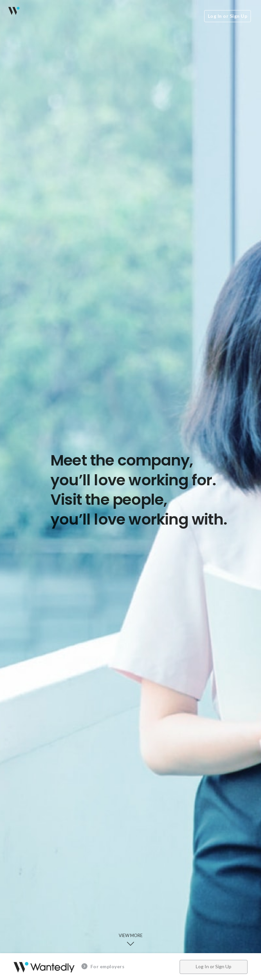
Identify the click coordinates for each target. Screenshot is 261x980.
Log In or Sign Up (228, 16)
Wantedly (13, 11)
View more (130, 940)
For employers (103, 966)
